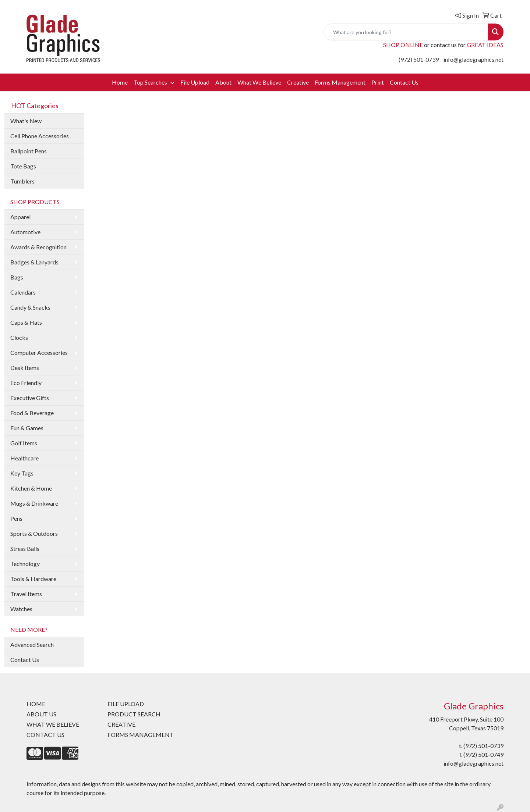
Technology (25, 564)
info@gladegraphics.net (474, 59)
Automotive (25, 232)
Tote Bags (23, 166)
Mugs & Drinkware (34, 503)
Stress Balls (25, 549)
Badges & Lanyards (34, 262)
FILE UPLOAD (126, 704)
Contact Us (404, 82)
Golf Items (24, 443)
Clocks (19, 337)
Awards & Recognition (38, 247)
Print (378, 82)
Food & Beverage (32, 413)
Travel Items (26, 594)
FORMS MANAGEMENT (141, 735)
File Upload (195, 82)
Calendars (23, 292)
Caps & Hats (26, 322)
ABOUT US (41, 714)
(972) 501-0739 (419, 59)
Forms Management (340, 82)
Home (120, 82)
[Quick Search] (406, 32)
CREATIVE (121, 724)
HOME (36, 704)
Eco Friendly (26, 383)
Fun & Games (27, 428)
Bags (17, 277)
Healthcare (24, 458)
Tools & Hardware (33, 579)
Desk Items (25, 368)
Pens (16, 518)
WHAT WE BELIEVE (53, 724)
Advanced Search (32, 644)
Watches (21, 609)
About (223, 82)
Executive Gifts (30, 398)
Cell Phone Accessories (40, 136)
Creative (298, 82)
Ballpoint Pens (29, 151)
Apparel (20, 217)
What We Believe (259, 82)
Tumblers (22, 181)
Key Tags (22, 473)
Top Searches (151, 82)
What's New (26, 121)
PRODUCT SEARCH (134, 714)
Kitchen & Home (31, 488)
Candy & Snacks (30, 307)
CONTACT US (45, 735)
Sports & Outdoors (34, 533)
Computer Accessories (39, 352)
